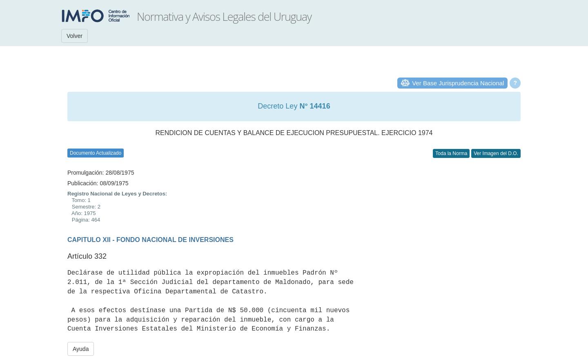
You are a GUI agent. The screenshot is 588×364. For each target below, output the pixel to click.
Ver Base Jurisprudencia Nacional (458, 83)
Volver (75, 36)
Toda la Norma (451, 153)
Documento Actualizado (96, 153)
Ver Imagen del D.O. (496, 153)
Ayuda (81, 349)
